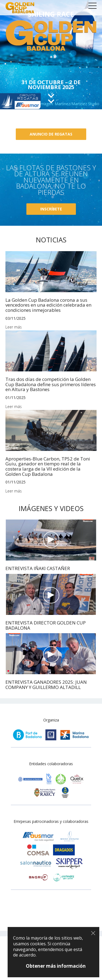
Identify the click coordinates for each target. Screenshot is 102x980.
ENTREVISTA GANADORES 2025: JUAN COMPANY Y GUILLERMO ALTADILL (46, 685)
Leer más (14, 327)
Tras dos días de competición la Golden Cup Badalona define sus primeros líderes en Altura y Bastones (51, 384)
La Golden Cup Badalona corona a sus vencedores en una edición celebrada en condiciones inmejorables (48, 305)
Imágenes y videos (51, 508)
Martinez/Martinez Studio (77, 104)
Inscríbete (51, 209)
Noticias (51, 240)
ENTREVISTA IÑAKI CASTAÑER (38, 568)
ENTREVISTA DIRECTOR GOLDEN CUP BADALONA (46, 625)
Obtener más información (56, 966)
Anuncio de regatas (51, 134)
